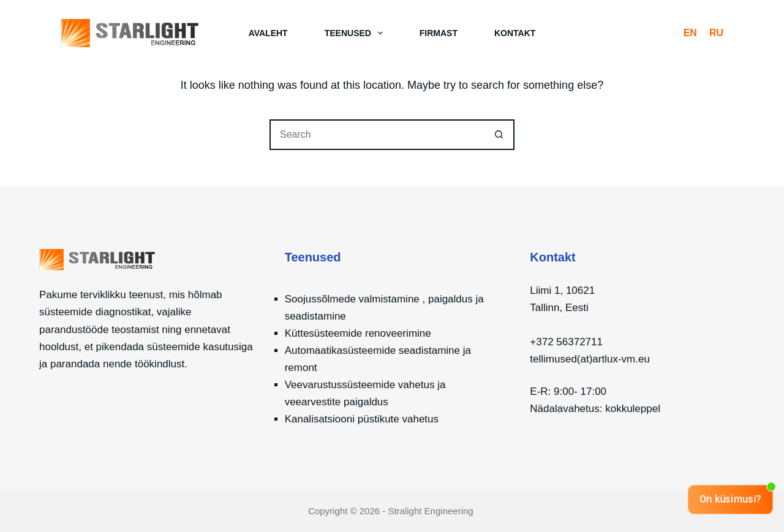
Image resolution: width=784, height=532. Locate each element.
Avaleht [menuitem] (268, 33)
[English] (690, 33)
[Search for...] (377, 135)
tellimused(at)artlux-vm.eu (590, 359)
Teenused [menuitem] (356, 33)
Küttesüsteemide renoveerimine (358, 333)
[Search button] (499, 135)
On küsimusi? (730, 499)
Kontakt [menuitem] (515, 33)
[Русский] (716, 33)
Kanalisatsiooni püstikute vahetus (362, 419)
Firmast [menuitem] (439, 33)
